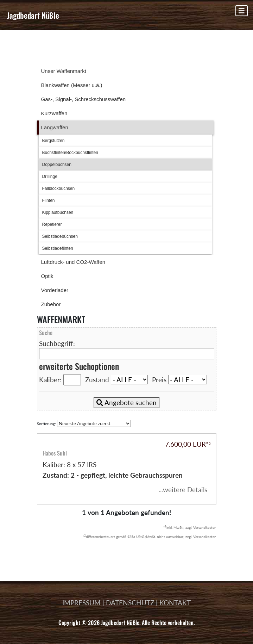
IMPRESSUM (81, 603)
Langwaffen (55, 127)
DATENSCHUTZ (130, 603)
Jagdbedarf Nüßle (33, 15)
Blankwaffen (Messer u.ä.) (72, 85)
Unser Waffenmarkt (64, 71)
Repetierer (52, 224)
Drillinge (50, 177)
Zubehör (51, 304)
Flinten (49, 200)
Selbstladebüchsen (60, 236)
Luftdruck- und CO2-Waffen (73, 262)
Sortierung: (84, 423)
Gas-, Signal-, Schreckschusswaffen (84, 99)
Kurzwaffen (54, 113)
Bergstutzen (53, 141)
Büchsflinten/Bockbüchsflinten (70, 153)
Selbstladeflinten (58, 248)
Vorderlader (55, 290)
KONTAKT (175, 603)
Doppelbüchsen (57, 165)
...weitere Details (183, 490)
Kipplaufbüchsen (58, 212)
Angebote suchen (126, 402)
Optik (47, 276)
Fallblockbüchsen (59, 188)
